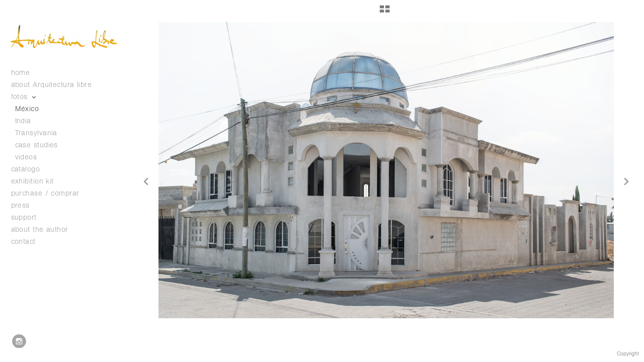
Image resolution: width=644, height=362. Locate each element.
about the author (40, 230)
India (23, 121)
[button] (385, 13)
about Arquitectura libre (52, 85)
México (27, 109)
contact (23, 242)
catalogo (31, 169)
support (29, 217)
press (20, 205)
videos (26, 157)
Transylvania (36, 133)
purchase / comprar (45, 193)
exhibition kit (32, 181)
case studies (42, 145)
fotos (25, 97)
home (21, 73)
